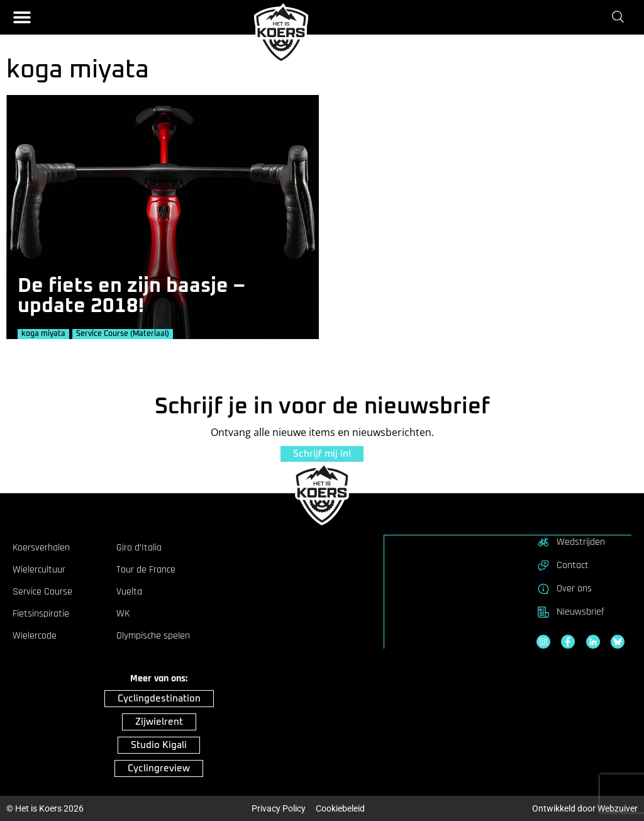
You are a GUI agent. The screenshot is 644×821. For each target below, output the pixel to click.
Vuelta (129, 591)
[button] (22, 17)
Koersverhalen (41, 547)
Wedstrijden (571, 542)
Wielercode (35, 635)
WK (123, 613)
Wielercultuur (39, 569)
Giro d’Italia (139, 547)
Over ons (564, 588)
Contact (563, 565)
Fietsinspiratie (41, 613)
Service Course (42, 591)
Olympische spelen (153, 635)
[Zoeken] (620, 17)
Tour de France (146, 569)
